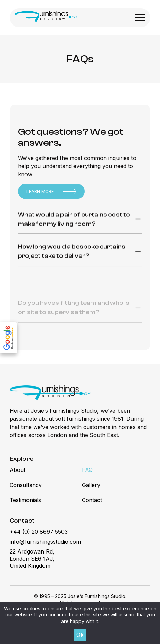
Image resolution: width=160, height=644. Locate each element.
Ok (80, 635)
